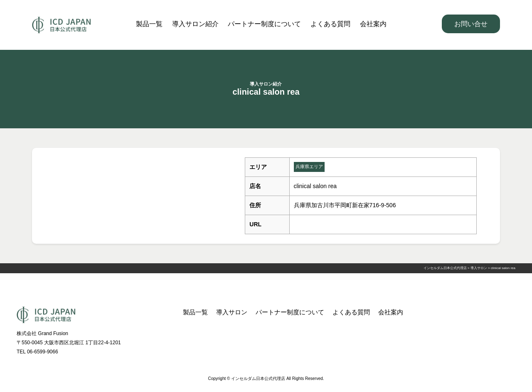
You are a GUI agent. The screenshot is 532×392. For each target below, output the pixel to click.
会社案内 (373, 24)
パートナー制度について (264, 24)
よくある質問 (330, 24)
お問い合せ (471, 24)
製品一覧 (149, 24)
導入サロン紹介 (195, 24)
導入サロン (232, 312)
